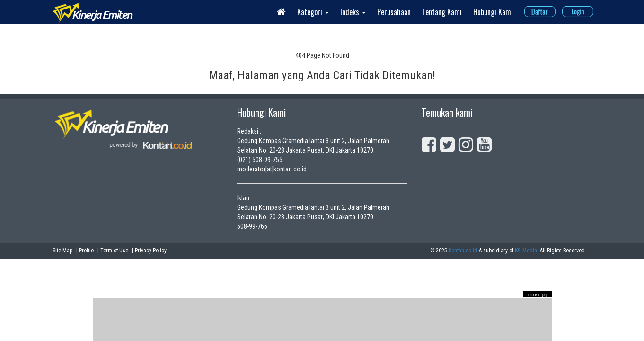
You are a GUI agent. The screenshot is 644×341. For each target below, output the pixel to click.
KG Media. (527, 251)
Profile (86, 251)
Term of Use (114, 251)
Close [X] (537, 295)
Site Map (62, 251)
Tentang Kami (442, 12)
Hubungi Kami (493, 12)
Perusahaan (394, 12)
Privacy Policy (151, 251)
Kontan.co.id (463, 251)
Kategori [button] (313, 12)
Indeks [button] (353, 12)
